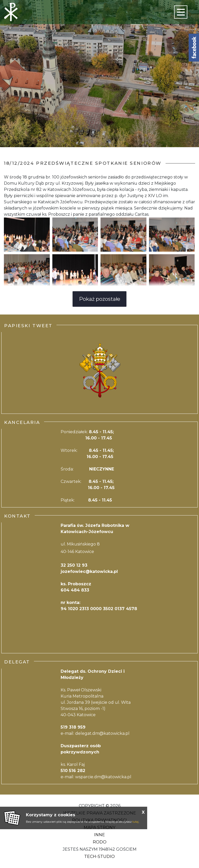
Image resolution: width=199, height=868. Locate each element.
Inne (99, 835)
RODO (100, 842)
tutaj (136, 822)
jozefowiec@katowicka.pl (89, 571)
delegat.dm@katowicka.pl (102, 733)
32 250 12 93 (74, 565)
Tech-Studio (99, 856)
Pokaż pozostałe (100, 299)
